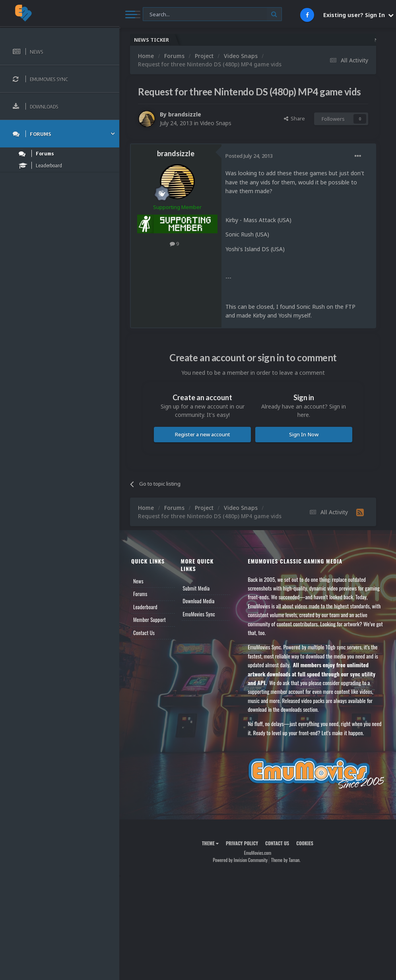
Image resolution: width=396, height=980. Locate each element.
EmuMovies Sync (199, 614)
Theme (210, 843)
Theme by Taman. (286, 860)
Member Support (149, 620)
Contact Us (144, 633)
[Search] (212, 15)
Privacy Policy (242, 843)
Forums (140, 594)
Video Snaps (216, 123)
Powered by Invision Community (240, 860)
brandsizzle (185, 114)
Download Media (199, 601)
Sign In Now (304, 434)
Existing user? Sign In (358, 15)
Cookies (305, 843)
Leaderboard (145, 607)
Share (294, 118)
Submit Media (196, 588)
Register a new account (203, 434)
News (138, 581)
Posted (249, 156)
